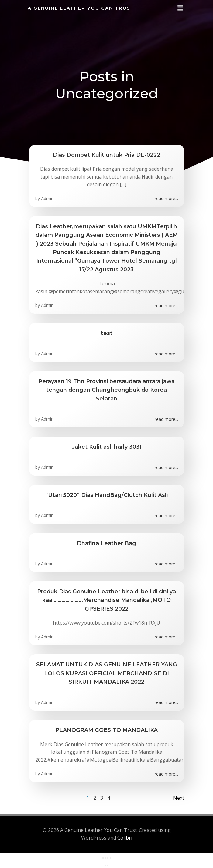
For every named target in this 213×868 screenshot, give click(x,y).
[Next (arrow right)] (108, 866)
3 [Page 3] (102, 798)
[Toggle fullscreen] (105, 858)
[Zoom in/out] (103, 858)
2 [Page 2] (95, 798)
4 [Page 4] (109, 798)
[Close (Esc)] (110, 858)
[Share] (108, 858)
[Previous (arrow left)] (105, 866)
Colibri (125, 838)
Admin (47, 198)
